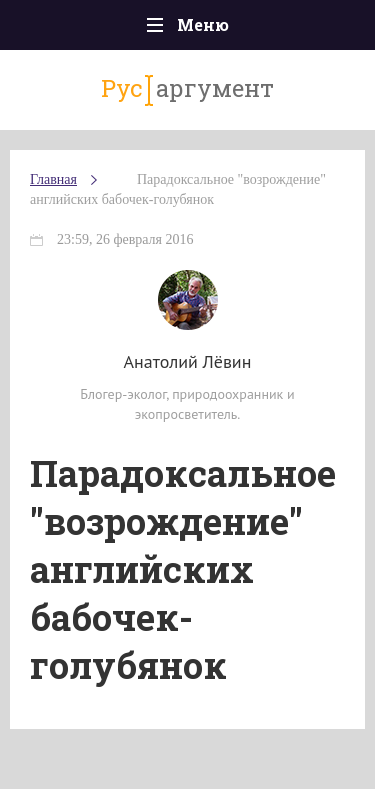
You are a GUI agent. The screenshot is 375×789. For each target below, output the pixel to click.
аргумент (187, 89)
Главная (53, 179)
